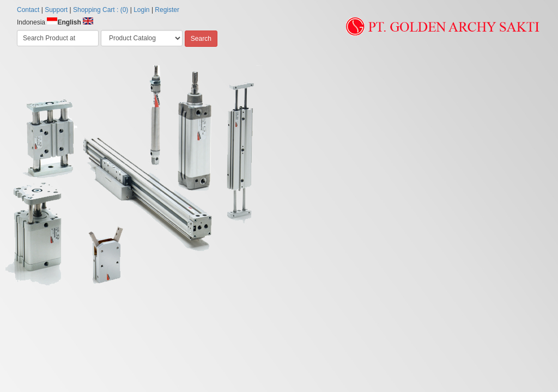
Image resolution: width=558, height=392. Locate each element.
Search (201, 39)
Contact (28, 10)
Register (167, 10)
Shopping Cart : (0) (101, 10)
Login (141, 10)
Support (56, 10)
